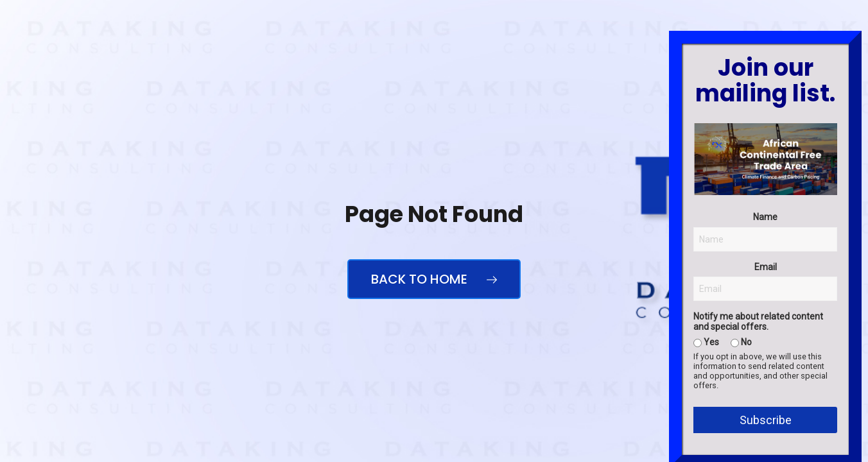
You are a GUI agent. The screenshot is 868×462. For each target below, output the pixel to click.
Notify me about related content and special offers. (758, 422)
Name (765, 317)
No (741, 441)
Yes (706, 441)
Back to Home (434, 279)
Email (766, 366)
